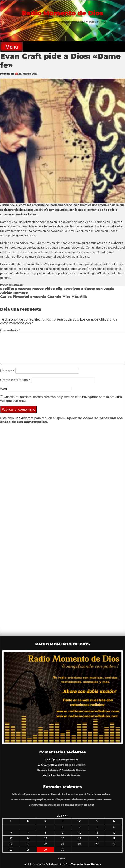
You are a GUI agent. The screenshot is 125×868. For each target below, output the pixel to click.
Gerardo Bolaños (47, 770)
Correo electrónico (15, 380)
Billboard (36, 269)
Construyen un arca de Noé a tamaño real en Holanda (61, 805)
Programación (70, 760)
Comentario (10, 330)
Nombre (7, 371)
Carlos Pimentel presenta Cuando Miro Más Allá (44, 297)
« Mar (61, 859)
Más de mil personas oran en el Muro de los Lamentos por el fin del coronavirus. (62, 794)
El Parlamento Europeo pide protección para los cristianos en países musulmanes (61, 800)
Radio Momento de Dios (62, 13)
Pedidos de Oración (73, 765)
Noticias (17, 285)
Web (3, 389)
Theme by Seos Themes (86, 864)
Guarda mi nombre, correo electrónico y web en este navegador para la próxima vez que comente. (61, 399)
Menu (12, 47)
